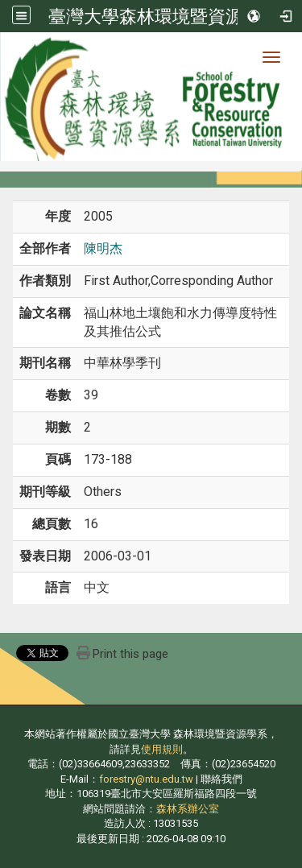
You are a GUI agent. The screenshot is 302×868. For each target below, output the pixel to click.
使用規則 (162, 749)
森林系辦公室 (188, 809)
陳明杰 (103, 248)
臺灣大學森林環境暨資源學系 (163, 16)
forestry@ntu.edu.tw (146, 779)
